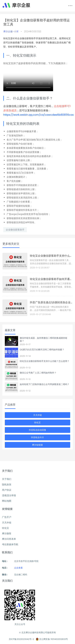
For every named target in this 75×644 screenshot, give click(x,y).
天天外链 (37, 415)
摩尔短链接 (37, 445)
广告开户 (7, 517)
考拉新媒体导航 (10, 544)
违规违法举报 (9, 495)
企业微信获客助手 (15, 230)
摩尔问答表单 (9, 539)
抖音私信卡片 (37, 437)
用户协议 (7, 490)
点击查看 (18, 568)
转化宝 (37, 423)
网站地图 (7, 501)
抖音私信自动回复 (37, 430)
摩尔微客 (7, 533)
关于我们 (7, 479)
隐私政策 (7, 484)
